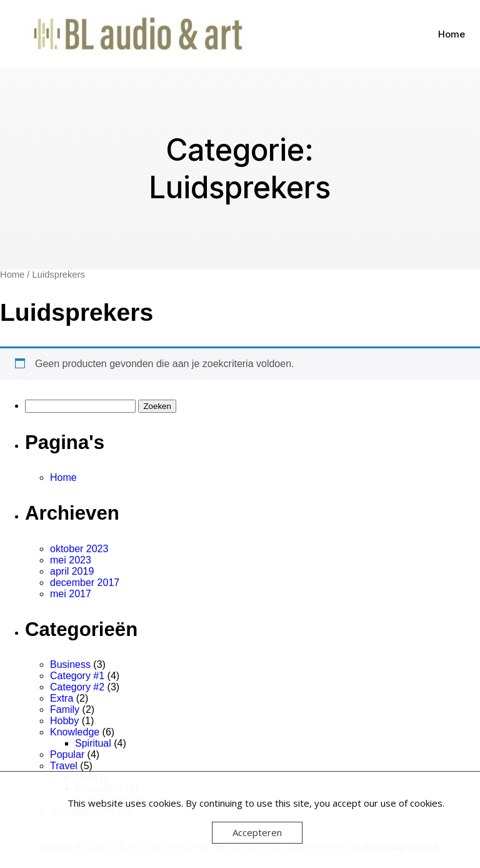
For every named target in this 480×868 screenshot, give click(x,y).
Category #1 (77, 676)
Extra (62, 698)
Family (65, 709)
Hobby (64, 721)
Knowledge (75, 732)
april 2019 (72, 571)
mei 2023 (71, 560)
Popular (67, 754)
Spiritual (93, 743)
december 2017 (85, 583)
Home (452, 34)
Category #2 (77, 687)
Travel (64, 766)
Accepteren (257, 832)
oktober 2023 (79, 549)
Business (70, 664)
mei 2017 (71, 594)
